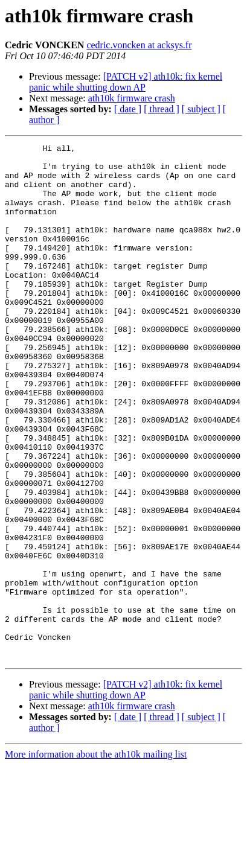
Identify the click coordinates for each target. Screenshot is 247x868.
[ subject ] (201, 109)
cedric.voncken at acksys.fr (139, 45)
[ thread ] (162, 109)
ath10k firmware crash (132, 98)
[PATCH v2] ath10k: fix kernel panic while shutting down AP (126, 82)
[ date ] (128, 109)
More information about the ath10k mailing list (96, 857)
